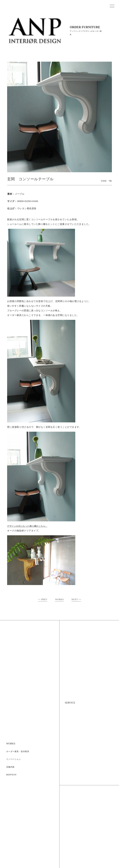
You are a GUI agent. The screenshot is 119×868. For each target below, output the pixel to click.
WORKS (59, 599)
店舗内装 (10, 767)
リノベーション (13, 759)
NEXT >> (77, 599)
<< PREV (42, 599)
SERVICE (71, 703)
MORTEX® (11, 775)
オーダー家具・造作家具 (18, 752)
